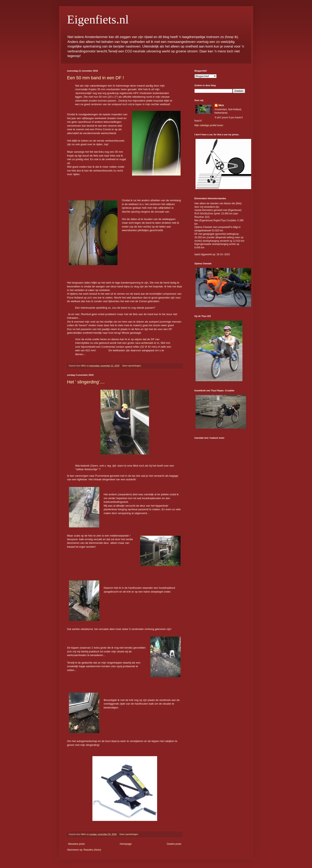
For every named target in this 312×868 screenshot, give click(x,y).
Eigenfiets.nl (98, 19)
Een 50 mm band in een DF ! (96, 78)
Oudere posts (174, 844)
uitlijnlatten (164, 208)
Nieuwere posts (77, 844)
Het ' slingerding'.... (86, 382)
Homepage (126, 844)
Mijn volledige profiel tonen (209, 125)
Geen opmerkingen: (132, 366)
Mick (221, 105)
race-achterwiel (144, 343)
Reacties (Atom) (92, 850)
